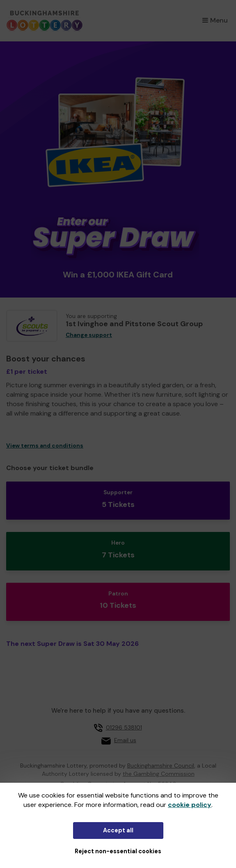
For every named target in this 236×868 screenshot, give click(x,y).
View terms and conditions (45, 446)
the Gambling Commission (159, 774)
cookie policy (190, 805)
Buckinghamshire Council (161, 766)
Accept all (118, 830)
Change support (89, 335)
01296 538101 (124, 727)
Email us (125, 740)
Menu (215, 20)
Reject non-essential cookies (118, 851)
